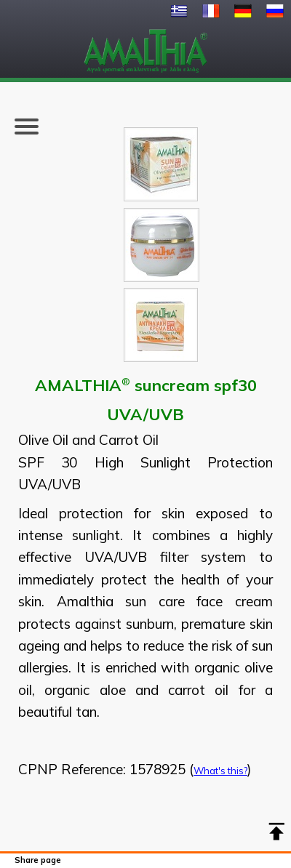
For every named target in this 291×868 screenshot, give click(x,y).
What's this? (220, 771)
